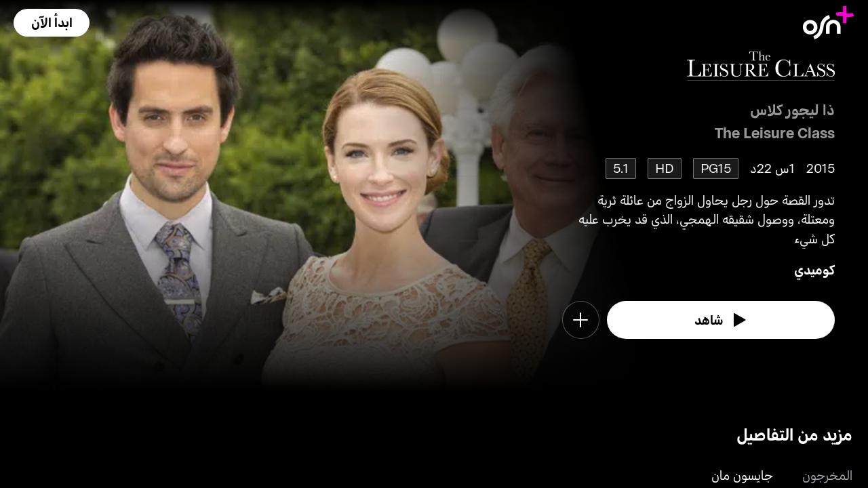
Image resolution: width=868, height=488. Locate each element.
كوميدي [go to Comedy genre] (814, 269)
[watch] (721, 320)
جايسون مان (742, 475)
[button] (52, 23)
